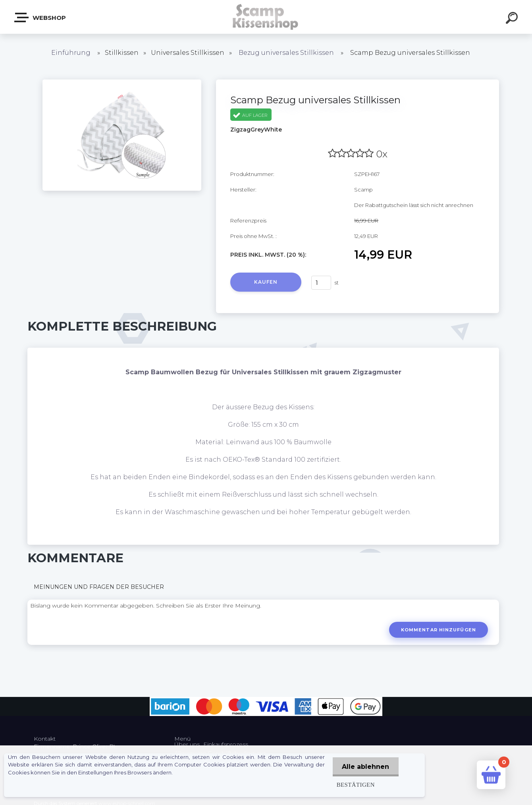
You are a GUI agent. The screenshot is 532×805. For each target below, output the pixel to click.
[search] (513, 19)
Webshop (40, 17)
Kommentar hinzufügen (438, 630)
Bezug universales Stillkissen (286, 53)
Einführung (71, 53)
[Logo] (266, 17)
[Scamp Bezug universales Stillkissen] (122, 82)
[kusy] (321, 283)
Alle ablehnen (365, 767)
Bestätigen (355, 785)
